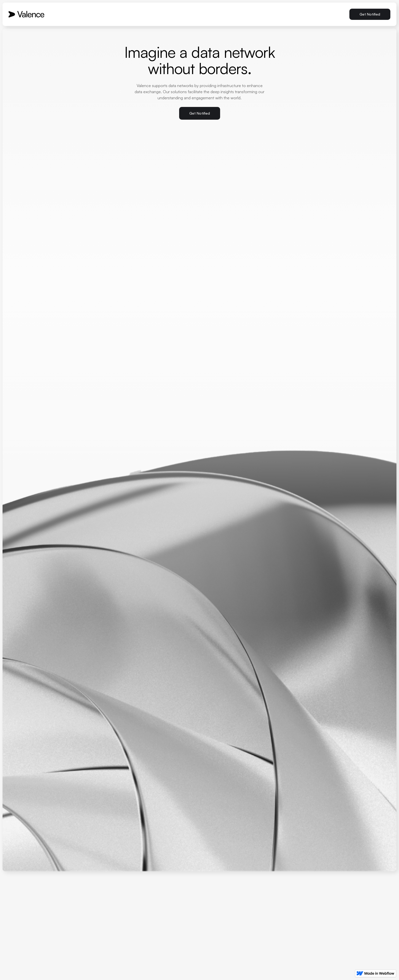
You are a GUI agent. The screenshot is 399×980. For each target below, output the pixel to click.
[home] (26, 14)
